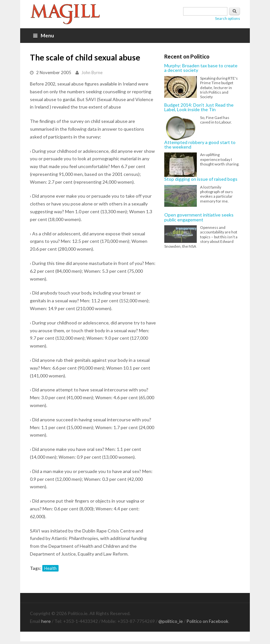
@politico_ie (171, 621)
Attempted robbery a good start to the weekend (200, 145)
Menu (44, 35)
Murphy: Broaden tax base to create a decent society (201, 68)
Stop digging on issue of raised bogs (201, 179)
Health (50, 568)
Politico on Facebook (207, 621)
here (46, 621)
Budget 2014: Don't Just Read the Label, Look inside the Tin (199, 107)
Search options (228, 18)
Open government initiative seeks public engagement (199, 217)
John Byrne (92, 72)
